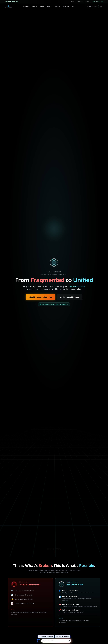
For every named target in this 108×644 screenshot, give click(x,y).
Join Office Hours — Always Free (40, 297)
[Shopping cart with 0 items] (101, 6)
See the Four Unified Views (69, 297)
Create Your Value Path (97, 2)
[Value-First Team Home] (8, 6)
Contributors (80, 2)
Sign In (87, 2)
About (72, 2)
